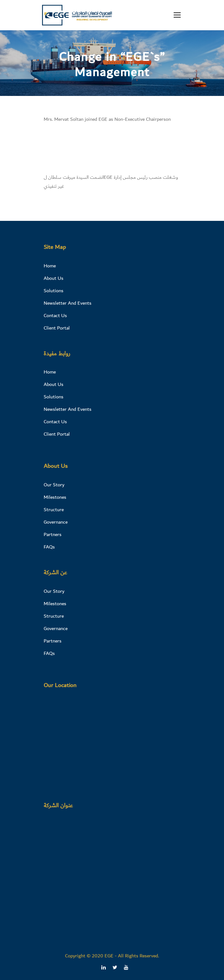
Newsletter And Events (68, 303)
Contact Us (55, 316)
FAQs (49, 547)
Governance (56, 522)
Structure (54, 510)
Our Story (54, 485)
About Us (54, 278)
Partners (53, 534)
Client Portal (57, 328)
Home (50, 266)
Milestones (55, 497)
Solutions (54, 291)
